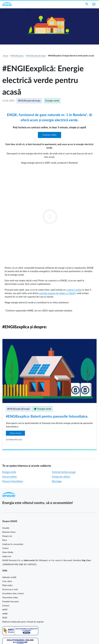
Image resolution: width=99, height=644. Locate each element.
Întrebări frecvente (11, 512)
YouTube (16, 601)
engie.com (7, 466)
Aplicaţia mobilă (9, 487)
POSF (5, 528)
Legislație (6, 572)
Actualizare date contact (13, 504)
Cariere (5, 458)
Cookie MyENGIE (10, 627)
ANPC (5, 520)
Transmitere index (10, 508)
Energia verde (9, 382)
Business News (9, 442)
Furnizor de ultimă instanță (14, 580)
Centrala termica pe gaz (64, 382)
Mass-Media (8, 462)
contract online (74, 200)
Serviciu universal (10, 584)
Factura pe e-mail (10, 500)
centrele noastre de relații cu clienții (57, 203)
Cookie (5, 631)
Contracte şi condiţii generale (15, 568)
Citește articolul (15, 343)
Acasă (5, 56)
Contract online (49, 135)
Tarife (5, 576)
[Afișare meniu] (94, 4)
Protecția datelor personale (14, 635)
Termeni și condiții (10, 639)
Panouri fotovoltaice (13, 391)
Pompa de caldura (61, 387)
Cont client (7, 491)
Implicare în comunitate (13, 454)
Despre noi (7, 446)
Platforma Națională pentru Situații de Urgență (23, 532)
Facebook (4, 601)
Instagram (21, 601)
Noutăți (6, 438)
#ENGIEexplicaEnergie (36, 56)
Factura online (10, 387)
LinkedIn (10, 601)
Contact (6, 516)
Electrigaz (57, 391)
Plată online (7, 495)
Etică (5, 450)
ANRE (5, 524)
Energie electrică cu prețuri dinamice (18, 588)
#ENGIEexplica (17, 56)
